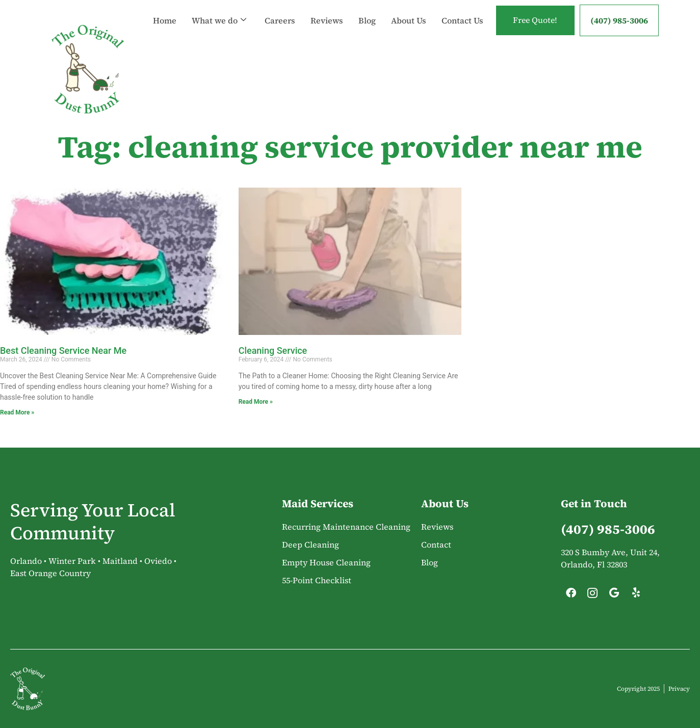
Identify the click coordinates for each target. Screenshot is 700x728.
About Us (408, 10)
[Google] (614, 595)
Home (164, 10)
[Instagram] (592, 595)
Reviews (326, 10)
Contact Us (173, 31)
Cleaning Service (273, 350)
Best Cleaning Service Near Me (63, 350)
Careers (279, 10)
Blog (366, 10)
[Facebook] (571, 595)
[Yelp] (636, 595)
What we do (218, 10)
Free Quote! (534, 20)
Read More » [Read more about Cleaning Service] (256, 402)
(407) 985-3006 (619, 20)
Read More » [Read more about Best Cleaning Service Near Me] (17, 412)
